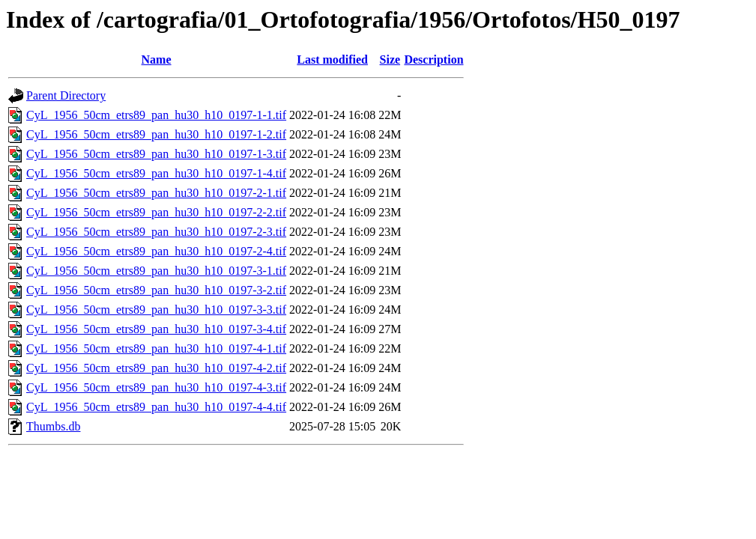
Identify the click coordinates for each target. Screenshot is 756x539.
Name (157, 60)
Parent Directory (66, 95)
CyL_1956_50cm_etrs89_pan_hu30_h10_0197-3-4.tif (156, 329)
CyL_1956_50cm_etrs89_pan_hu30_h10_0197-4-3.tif (156, 387)
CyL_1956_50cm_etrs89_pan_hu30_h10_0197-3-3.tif (156, 310)
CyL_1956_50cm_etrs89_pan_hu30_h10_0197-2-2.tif (156, 212)
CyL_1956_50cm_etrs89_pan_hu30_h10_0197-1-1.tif (156, 115)
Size (390, 60)
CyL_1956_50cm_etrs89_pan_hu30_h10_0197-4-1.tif (156, 348)
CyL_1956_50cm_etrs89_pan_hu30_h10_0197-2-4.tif (156, 251)
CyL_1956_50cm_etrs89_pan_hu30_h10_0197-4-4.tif (156, 407)
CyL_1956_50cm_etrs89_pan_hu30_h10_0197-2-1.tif (156, 193)
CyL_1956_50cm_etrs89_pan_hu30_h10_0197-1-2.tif (156, 134)
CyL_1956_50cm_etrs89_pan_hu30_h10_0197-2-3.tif (156, 232)
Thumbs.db (53, 426)
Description (433, 60)
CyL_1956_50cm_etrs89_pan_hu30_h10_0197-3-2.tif (156, 290)
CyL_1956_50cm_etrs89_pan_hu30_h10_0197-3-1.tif (156, 271)
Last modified (332, 60)
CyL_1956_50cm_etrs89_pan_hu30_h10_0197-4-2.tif (156, 368)
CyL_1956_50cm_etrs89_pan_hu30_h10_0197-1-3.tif (156, 154)
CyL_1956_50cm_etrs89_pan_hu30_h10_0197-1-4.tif (156, 173)
